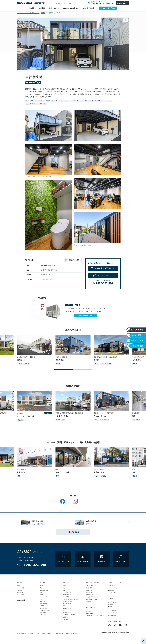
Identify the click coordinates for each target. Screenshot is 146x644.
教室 (64, 606)
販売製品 (19, 586)
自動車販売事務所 (67, 601)
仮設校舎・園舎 (67, 604)
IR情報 (110, 607)
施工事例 (42, 8)
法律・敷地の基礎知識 (91, 599)
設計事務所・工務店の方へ (70, 615)
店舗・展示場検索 (89, 8)
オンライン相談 (135, 335)
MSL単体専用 (21, 595)
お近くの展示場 (135, 318)
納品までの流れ (90, 595)
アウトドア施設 (67, 613)
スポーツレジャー (44, 597)
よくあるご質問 (90, 597)
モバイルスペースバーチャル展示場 (95, 616)
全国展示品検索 (21, 600)
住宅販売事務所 (67, 608)
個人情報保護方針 (22, 633)
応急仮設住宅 (43, 608)
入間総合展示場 (46, 279)
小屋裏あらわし (100, 101)
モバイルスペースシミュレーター (26, 597)
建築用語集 (88, 601)
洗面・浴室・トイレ (32, 104)
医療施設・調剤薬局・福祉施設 (71, 599)
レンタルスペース (113, 613)
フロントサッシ (64, 101)
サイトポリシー (32, 633)
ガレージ (109, 101)
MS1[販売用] (20, 592)
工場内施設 (66, 619)
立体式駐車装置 (112, 615)
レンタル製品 (21, 588)
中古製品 (19, 590)
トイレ (96, 476)
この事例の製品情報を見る (85, 316)
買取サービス (89, 590)
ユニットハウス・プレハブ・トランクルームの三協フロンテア (59, 3)
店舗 (63, 420)
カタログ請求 (134, 324)
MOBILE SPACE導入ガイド (71, 8)
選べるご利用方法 (90, 588)
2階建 (48, 101)
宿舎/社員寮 (136, 420)
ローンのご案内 (90, 592)
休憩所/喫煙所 (105, 420)
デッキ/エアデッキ (87, 101)
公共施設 (20, 364)
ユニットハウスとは (91, 586)
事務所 (33, 101)
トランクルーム (112, 611)
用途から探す (53, 8)
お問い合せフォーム (113, 586)
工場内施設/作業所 (106, 364)
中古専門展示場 (90, 613)
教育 (57, 476)
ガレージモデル (67, 592)
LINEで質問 (111, 590)
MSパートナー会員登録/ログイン (122, 3)
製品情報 (32, 8)
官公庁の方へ (66, 617)
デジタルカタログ (136, 329)
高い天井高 (43, 104)
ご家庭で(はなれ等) (45, 610)
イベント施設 (66, 597)
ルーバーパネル (75, 101)
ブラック (54, 101)
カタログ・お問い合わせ (116, 582)
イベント (42, 595)
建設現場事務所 (67, 595)
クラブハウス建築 (67, 610)
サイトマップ (40, 633)
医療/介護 (21, 420)
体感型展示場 (89, 611)
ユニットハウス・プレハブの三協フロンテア (28, 13)
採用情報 (111, 604)
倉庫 (41, 592)
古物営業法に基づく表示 (72, 633)
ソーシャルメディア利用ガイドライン (55, 633)
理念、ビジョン (112, 602)
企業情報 (108, 3)
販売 (27, 101)
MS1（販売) (41, 101)
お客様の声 (43, 615)
